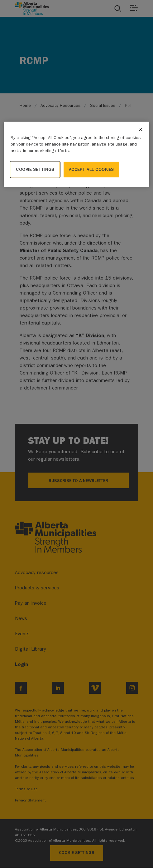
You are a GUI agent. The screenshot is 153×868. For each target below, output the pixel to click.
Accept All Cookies (91, 169)
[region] (76, 154)
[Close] (141, 129)
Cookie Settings (35, 169)
